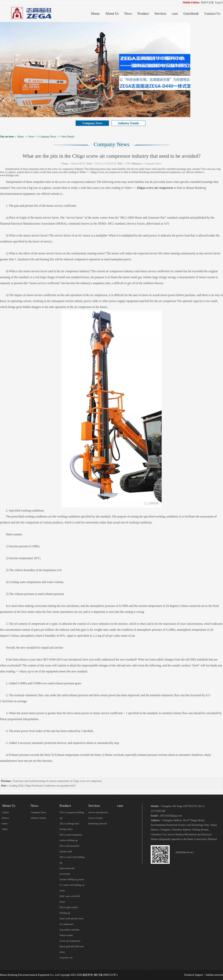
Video (5, 829)
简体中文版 (208, 3)
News (128, 14)
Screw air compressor (70, 941)
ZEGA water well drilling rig (72, 860)
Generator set (66, 958)
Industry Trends (129, 123)
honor (5, 823)
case (175, 14)
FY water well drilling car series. (72, 888)
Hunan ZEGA (78, 164)
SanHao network (214, 975)
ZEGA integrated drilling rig (72, 815)
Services (160, 14)
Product (143, 14)
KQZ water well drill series (70, 899)
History (5, 818)
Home (95, 14)
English (219, 3)
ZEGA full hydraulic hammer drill (70, 849)
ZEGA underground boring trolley (69, 826)
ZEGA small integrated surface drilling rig (71, 837)
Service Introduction (98, 812)
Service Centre (95, 818)
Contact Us (212, 14)
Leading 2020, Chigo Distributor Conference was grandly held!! (42, 786)
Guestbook (191, 14)
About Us (112, 14)
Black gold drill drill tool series (72, 949)
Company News (92, 123)
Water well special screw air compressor (71, 921)
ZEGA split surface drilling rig (69, 910)
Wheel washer (66, 935)
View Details (68, 137)
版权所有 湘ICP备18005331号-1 (100, 975)
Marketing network (98, 823)
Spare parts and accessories (67, 871)
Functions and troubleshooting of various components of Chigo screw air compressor (58, 781)
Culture (5, 812)
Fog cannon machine (70, 930)
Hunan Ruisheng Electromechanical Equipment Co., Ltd (29, 975)
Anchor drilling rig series (72, 879)
